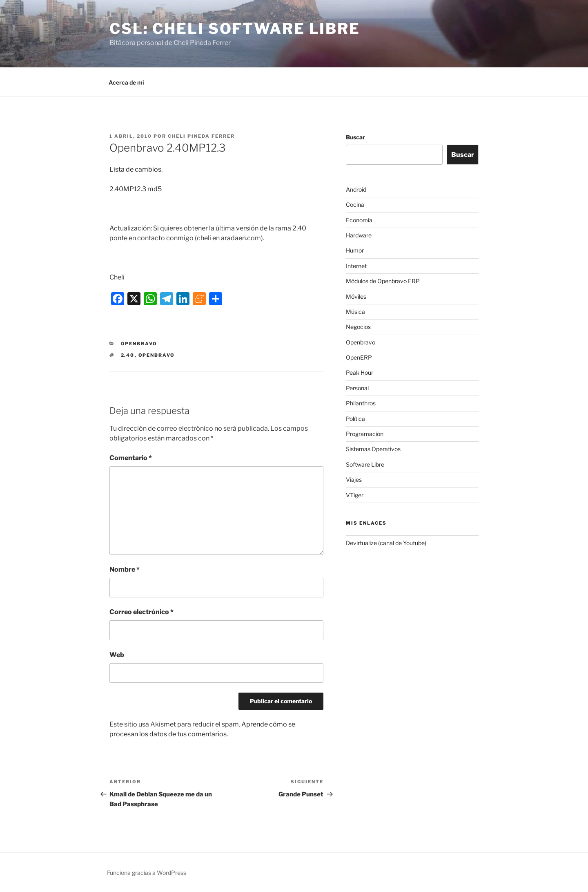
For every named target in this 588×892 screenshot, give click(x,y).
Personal (357, 388)
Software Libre (365, 464)
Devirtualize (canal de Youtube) (386, 543)
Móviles (356, 296)
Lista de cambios (135, 169)
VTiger (355, 495)
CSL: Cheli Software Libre (235, 29)
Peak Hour (360, 372)
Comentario (131, 458)
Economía (359, 220)
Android (356, 189)
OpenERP (359, 357)
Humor (355, 250)
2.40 (128, 355)
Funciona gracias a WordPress (147, 873)
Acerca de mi (126, 82)
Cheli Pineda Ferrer (201, 136)
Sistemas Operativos (373, 449)
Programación (365, 434)
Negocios (358, 327)
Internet (356, 266)
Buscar (355, 137)
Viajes (354, 480)
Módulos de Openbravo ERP (383, 281)
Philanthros (361, 403)
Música (355, 312)
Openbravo (139, 344)
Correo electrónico (141, 612)
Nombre (125, 569)
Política (355, 419)
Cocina (355, 205)
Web (117, 655)
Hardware (359, 235)
